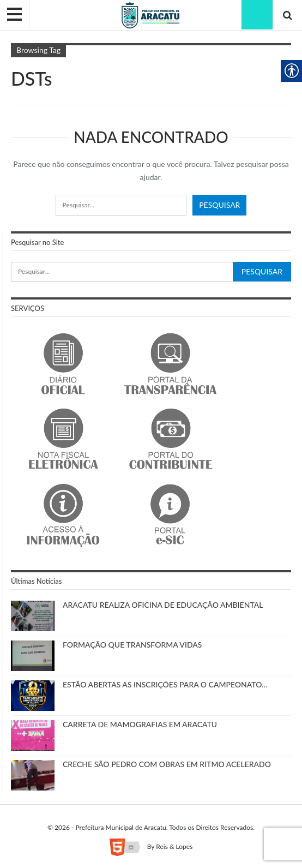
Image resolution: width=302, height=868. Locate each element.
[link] (151, 14)
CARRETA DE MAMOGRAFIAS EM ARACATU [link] (140, 724)
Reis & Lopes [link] (174, 846)
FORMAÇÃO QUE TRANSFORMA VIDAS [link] (132, 645)
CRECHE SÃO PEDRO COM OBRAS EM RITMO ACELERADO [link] (167, 764)
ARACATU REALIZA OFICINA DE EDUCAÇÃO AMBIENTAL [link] (163, 605)
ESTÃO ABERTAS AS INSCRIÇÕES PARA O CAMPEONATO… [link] (165, 684)
